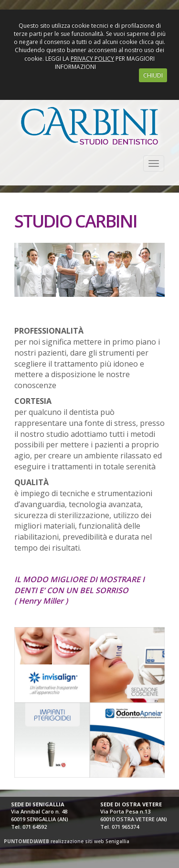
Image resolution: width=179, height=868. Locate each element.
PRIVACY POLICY (92, 59)
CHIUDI (153, 75)
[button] (18, 270)
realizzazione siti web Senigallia (67, 841)
